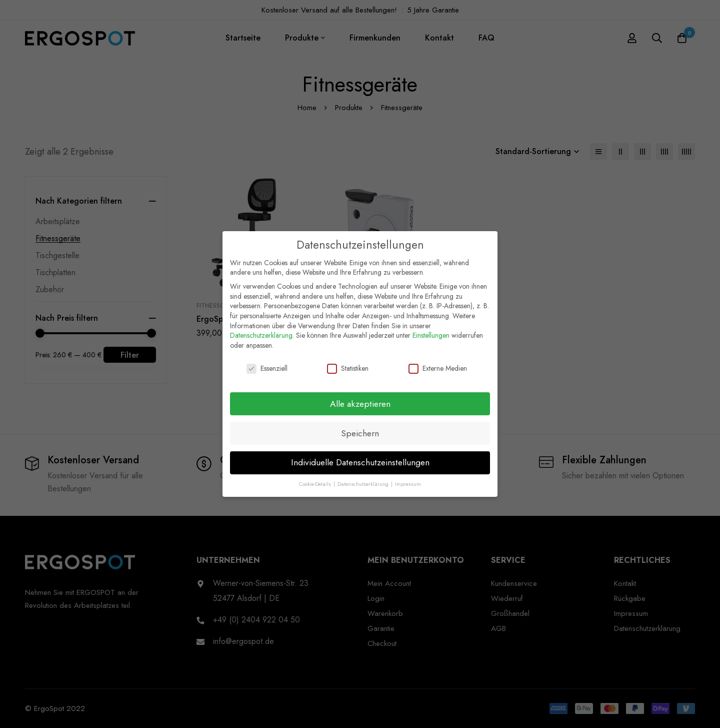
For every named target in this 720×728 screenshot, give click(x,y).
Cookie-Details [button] (316, 480)
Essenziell (267, 364)
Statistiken (348, 364)
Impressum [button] (408, 480)
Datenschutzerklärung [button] (364, 480)
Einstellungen (431, 331)
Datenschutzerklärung (261, 331)
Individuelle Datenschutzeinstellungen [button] (360, 458)
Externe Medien (438, 364)
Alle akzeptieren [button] (360, 399)
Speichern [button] (360, 429)
